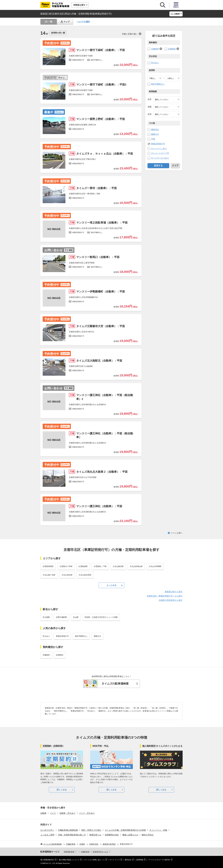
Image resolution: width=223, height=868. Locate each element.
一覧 (50, 22)
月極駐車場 (85, 852)
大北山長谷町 (67, 575)
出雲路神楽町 (48, 566)
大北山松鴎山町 (136, 566)
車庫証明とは (95, 835)
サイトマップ (115, 860)
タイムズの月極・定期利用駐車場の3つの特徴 (125, 830)
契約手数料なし (158, 84)
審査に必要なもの (130, 835)
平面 (153, 139)
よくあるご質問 (47, 835)
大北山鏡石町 (118, 566)
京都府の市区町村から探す (171, 600)
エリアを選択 (84, 22)
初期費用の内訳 (112, 835)
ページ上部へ (177, 533)
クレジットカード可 (160, 153)
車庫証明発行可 (158, 144)
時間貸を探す (79, 5)
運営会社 (128, 860)
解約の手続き (148, 835)
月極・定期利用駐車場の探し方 (72, 835)
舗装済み (155, 129)
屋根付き (155, 134)
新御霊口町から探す (174, 592)
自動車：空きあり (67, 813)
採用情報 (140, 860)
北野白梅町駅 (61, 617)
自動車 (43, 813)
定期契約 (172, 49)
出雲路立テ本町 (66, 566)
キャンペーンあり (159, 148)
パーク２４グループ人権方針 (159, 860)
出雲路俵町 (83, 566)
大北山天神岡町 (155, 566)
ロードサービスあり (160, 158)
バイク (53, 813)
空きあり (155, 63)
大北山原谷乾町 (85, 575)
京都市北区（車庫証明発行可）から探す (165, 596)
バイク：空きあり (87, 813)
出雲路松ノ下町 (100, 566)
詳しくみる (62, 790)
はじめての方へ (47, 830)
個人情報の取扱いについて (69, 860)
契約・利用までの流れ (91, 830)
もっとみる (111, 585)
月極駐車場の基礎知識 (68, 830)
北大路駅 (46, 617)
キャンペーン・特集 (158, 830)
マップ (67, 22)
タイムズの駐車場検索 (115, 684)
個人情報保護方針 (47, 860)
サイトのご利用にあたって (94, 860)
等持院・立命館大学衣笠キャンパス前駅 (101, 617)
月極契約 (155, 49)
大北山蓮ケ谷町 (49, 575)
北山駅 (76, 617)
